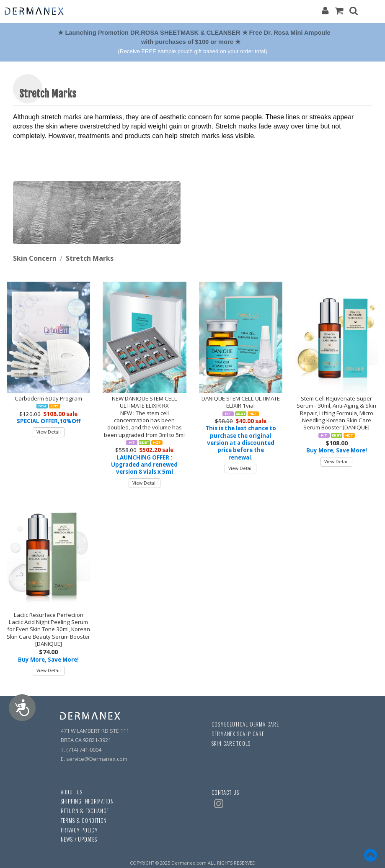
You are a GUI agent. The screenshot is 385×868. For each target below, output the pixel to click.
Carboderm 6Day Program (48, 398)
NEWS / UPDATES (79, 839)
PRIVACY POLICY (79, 830)
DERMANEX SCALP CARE (238, 734)
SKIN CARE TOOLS (231, 743)
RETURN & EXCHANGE (85, 811)
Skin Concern (35, 258)
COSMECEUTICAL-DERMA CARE (245, 724)
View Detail (49, 432)
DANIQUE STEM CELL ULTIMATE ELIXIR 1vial (241, 402)
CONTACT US (225, 792)
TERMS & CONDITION (84, 820)
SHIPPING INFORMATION (87, 801)
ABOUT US (72, 792)
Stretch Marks (90, 258)
